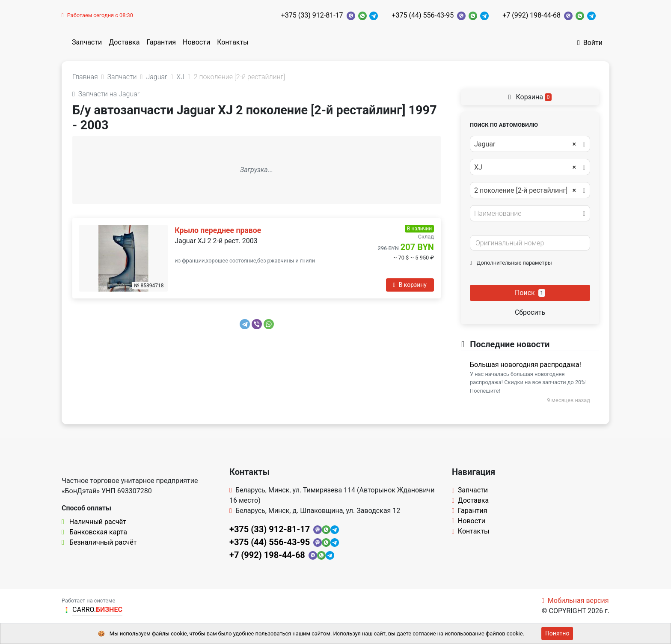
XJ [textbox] (525, 167)
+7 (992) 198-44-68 (531, 15)
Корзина (530, 97)
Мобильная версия (575, 601)
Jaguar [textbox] (525, 144)
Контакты (233, 42)
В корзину (410, 285)
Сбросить (530, 312)
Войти (590, 43)
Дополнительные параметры (511, 263)
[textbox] (528, 214)
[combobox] (530, 144)
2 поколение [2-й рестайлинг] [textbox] (525, 191)
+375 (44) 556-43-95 (423, 15)
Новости (196, 42)
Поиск (530, 293)
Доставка (124, 42)
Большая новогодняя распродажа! (526, 365)
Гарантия (161, 42)
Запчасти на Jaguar (106, 94)
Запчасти (87, 42)
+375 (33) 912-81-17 (312, 15)
